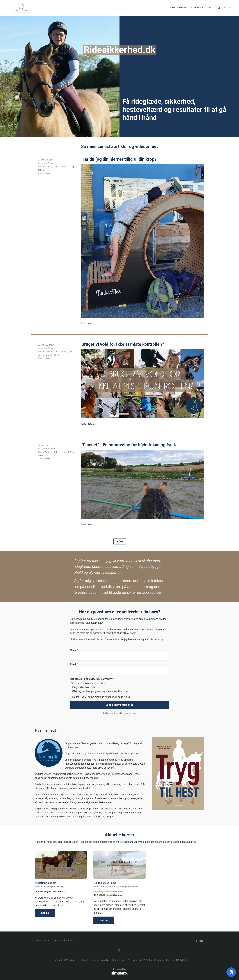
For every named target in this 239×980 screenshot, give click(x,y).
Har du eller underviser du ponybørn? (92, 679)
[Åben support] (231, 972)
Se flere (120, 541)
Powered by (81, 972)
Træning (48, 167)
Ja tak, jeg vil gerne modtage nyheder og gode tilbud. (100, 697)
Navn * (74, 650)
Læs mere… (88, 323)
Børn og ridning (52, 355)
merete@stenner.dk (127, 842)
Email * (74, 664)
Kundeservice (42, 940)
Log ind (228, 8)
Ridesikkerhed (60, 167)
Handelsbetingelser (63, 940)
